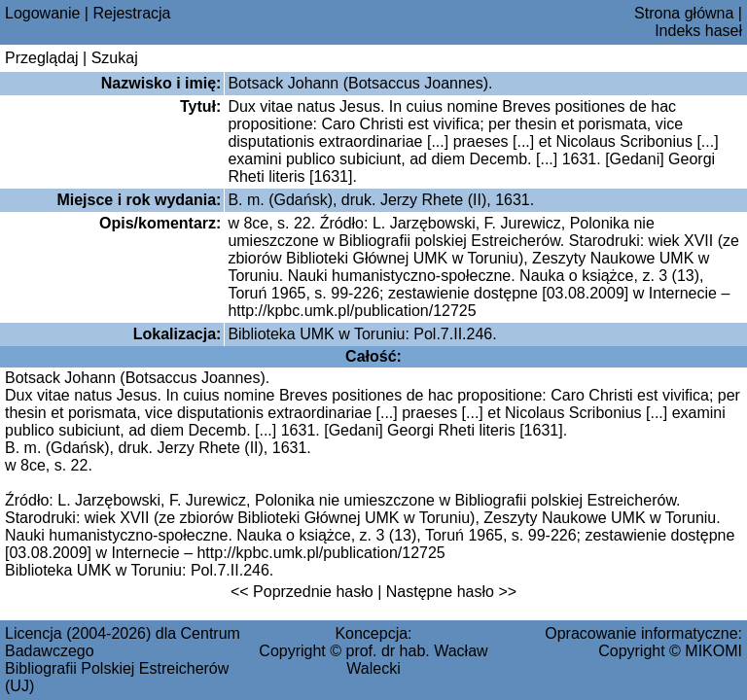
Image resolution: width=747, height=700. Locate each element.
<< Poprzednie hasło (302, 592)
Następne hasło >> (451, 592)
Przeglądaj (42, 58)
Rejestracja (131, 13)
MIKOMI (713, 651)
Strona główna (684, 13)
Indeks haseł (698, 31)
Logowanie (42, 13)
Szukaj (115, 58)
